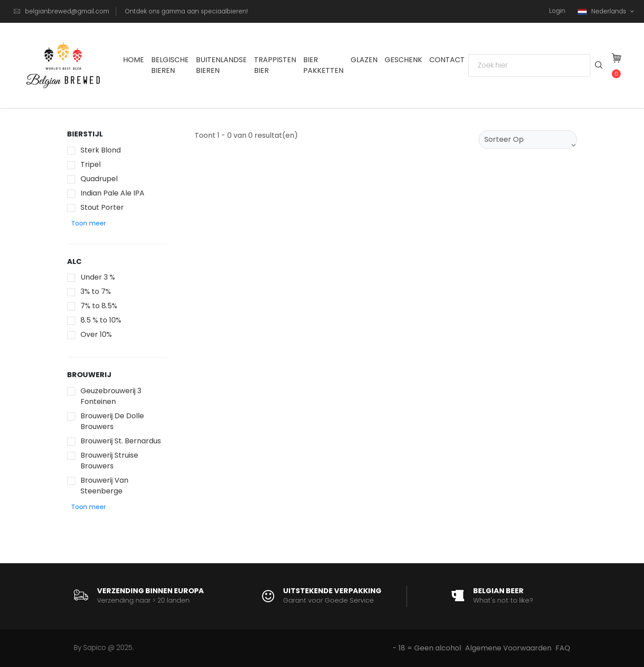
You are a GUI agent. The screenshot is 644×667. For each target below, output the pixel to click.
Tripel (91, 164)
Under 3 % (98, 277)
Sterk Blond (101, 150)
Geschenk (403, 60)
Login (557, 11)
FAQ (563, 648)
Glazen (364, 60)
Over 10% (96, 334)
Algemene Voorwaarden (508, 648)
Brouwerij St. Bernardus (121, 441)
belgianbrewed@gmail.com (67, 11)
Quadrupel (99, 179)
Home (133, 60)
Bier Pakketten (323, 65)
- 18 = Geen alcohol (427, 648)
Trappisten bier (275, 65)
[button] (89, 223)
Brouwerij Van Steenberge (104, 486)
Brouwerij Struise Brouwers (109, 461)
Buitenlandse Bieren (221, 65)
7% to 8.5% (99, 306)
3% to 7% (96, 291)
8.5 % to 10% (101, 320)
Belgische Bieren (170, 65)
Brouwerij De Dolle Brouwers (112, 421)
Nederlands (603, 11)
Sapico (95, 648)
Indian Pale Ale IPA (112, 193)
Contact (447, 60)
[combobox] (528, 140)
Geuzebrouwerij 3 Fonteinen (111, 396)
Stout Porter (102, 207)
